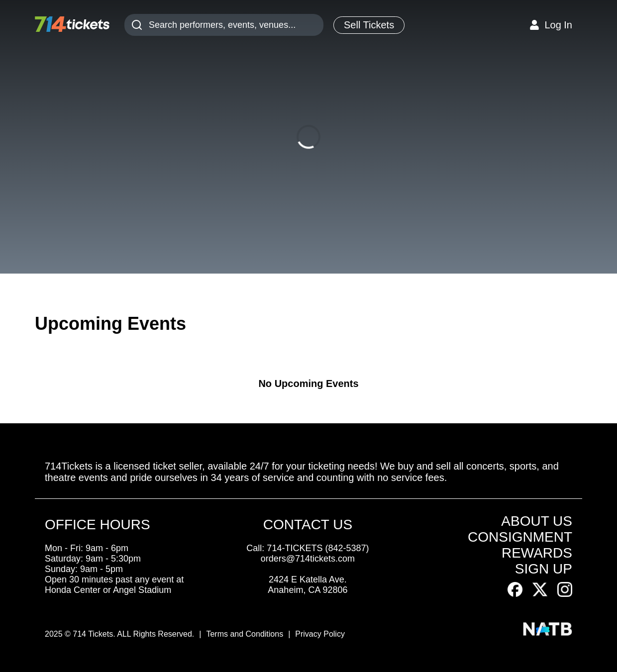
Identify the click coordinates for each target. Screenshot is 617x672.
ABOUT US (537, 521)
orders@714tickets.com (308, 559)
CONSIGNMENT (520, 537)
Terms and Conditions (245, 634)
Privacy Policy (320, 634)
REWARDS (537, 553)
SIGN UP (544, 569)
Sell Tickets (369, 25)
